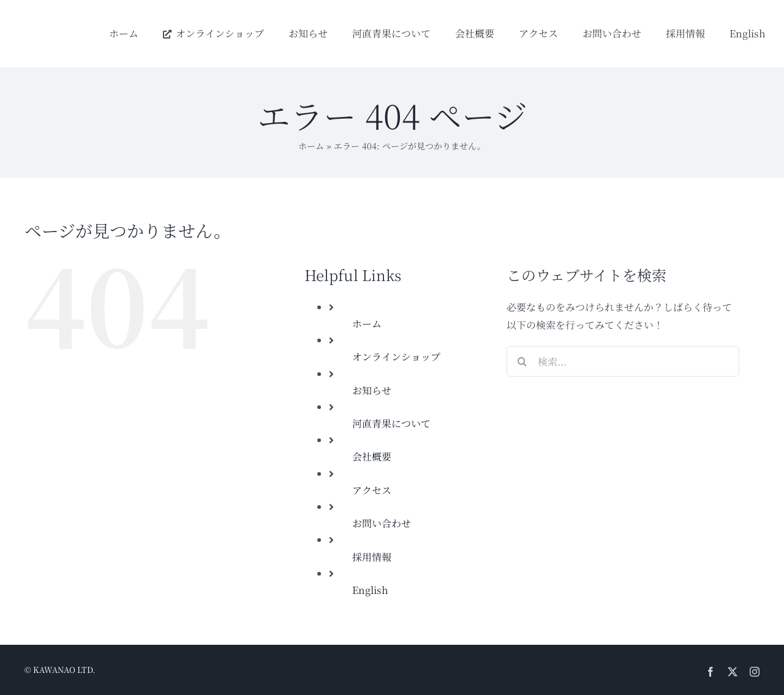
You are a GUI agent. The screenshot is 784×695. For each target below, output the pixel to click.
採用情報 (372, 557)
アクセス (372, 490)
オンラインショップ (396, 357)
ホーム (311, 146)
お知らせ (372, 390)
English (370, 590)
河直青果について (391, 423)
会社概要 (372, 456)
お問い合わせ (382, 523)
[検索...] (623, 361)
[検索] (522, 361)
